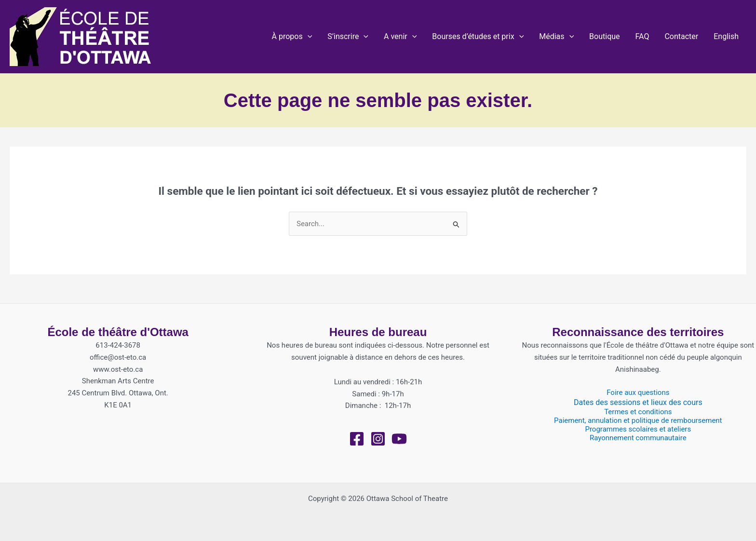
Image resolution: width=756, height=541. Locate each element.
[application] (308, 37)
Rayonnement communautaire (638, 438)
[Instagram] (378, 439)
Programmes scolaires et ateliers (638, 429)
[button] (292, 37)
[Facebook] (357, 439)
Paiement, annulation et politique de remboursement (638, 420)
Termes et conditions (638, 412)
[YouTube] (399, 439)
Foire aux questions (638, 392)
